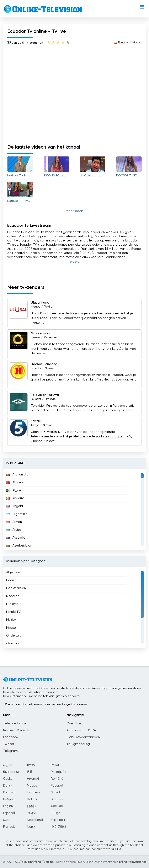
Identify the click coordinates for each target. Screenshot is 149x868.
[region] (74, 509)
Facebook (11, 737)
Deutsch (9, 792)
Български (11, 772)
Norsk (31, 827)
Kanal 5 (36, 421)
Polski (55, 765)
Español (9, 813)
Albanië (15, 482)
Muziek (11, 620)
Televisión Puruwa (45, 395)
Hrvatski (33, 779)
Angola (15, 506)
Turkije (48, 307)
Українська (59, 820)
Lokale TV (13, 612)
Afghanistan (18, 475)
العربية (7, 765)
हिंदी (30, 772)
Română (57, 779)
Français (9, 827)
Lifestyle (50, 399)
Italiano (33, 799)
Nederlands (36, 820)
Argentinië (17, 514)
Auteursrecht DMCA (81, 730)
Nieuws (137, 43)
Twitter (9, 744)
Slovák (56, 792)
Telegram (10, 751)
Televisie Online (15, 723)
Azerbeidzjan (19, 546)
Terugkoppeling (78, 744)
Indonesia (34, 792)
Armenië (15, 522)
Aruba (14, 530)
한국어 (32, 813)
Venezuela (51, 338)
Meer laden (74, 211)
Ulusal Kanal (41, 303)
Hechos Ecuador (44, 364)
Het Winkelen (16, 588)
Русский (57, 786)
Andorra (15, 498)
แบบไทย (57, 806)
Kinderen (13, 596)
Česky (8, 779)
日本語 (32, 806)
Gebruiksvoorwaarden (83, 737)
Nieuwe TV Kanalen (17, 730)
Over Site (74, 723)
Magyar (33, 786)
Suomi (8, 820)
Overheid (13, 643)
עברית (31, 765)
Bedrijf (11, 580)
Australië (16, 538)
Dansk (8, 786)
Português (58, 772)
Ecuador (123, 43)
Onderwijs (14, 636)
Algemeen (14, 572)
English (8, 806)
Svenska (57, 799)
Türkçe (56, 813)
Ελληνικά (9, 799)
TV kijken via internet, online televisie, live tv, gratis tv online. (46, 704)
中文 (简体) (58, 827)
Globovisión (40, 334)
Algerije (15, 490)
